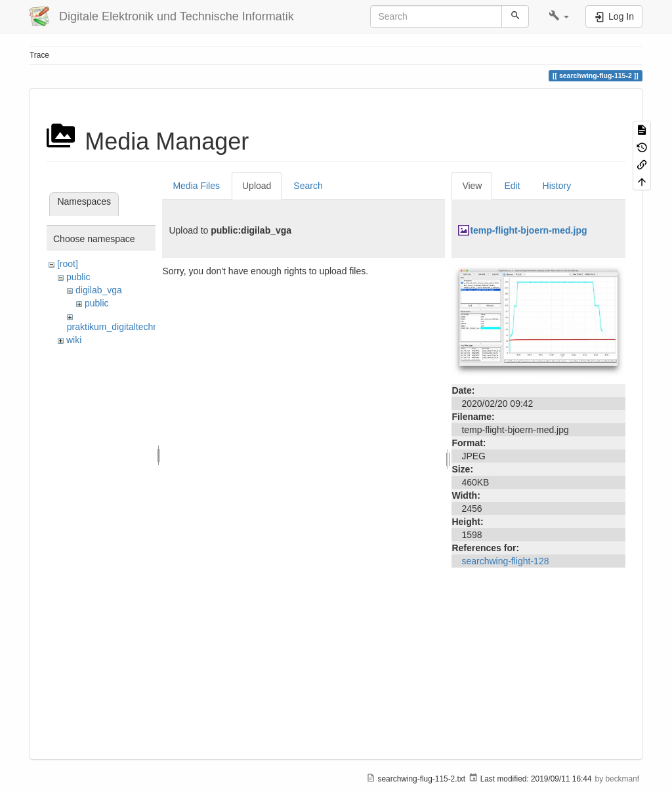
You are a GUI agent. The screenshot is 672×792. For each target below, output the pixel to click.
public (78, 277)
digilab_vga (99, 290)
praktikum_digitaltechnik (116, 327)
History (557, 186)
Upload (257, 186)
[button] (559, 16)
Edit (512, 186)
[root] (68, 264)
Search (308, 186)
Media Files (196, 186)
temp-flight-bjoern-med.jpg (528, 230)
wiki (74, 340)
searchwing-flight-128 (505, 561)
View (472, 186)
